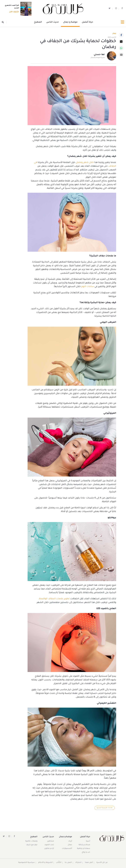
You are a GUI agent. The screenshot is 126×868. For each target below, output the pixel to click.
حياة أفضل (87, 22)
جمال (70, 845)
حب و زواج (86, 852)
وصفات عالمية (31, 841)
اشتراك (78, 863)
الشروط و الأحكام (45, 863)
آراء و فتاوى (49, 849)
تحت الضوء (49, 845)
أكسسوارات (67, 849)
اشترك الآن (13, 12)
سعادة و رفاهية (84, 849)
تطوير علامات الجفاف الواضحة (54, 599)
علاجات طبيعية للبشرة (104, 808)
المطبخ (38, 22)
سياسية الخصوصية (26, 863)
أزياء (70, 841)
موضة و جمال (70, 22)
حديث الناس (52, 22)
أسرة (88, 841)
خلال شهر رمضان (85, 163)
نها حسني (99, 55)
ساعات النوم (88, 287)
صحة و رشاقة (84, 845)
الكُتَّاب (59, 863)
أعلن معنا (89, 863)
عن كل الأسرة (102, 863)
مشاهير (51, 841)
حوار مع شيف (32, 845)
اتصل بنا (68, 863)
